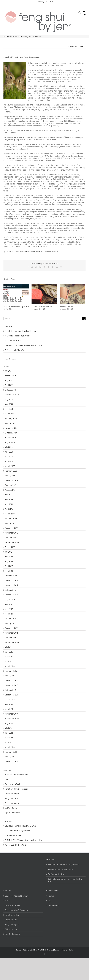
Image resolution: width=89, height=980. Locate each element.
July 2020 (9, 447)
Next (82, 46)
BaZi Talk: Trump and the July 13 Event (16, 307)
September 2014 (12, 719)
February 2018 (11, 576)
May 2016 (9, 657)
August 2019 (10, 490)
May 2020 (9, 457)
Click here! (43, 247)
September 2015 (12, 695)
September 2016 (12, 642)
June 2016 (9, 652)
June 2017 (9, 604)
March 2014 (10, 747)
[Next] (84, 297)
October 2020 (11, 433)
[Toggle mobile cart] (84, 15)
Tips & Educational (42, 252)
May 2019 (9, 504)
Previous (74, 46)
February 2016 (11, 671)
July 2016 (8, 647)
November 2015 (11, 685)
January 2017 (10, 623)
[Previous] (5, 297)
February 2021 (11, 418)
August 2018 (10, 547)
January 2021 (10, 423)
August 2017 (10, 600)
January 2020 (10, 476)
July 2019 (8, 495)
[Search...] (43, 319)
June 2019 (9, 499)
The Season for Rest (66, 307)
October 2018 (11, 538)
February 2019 (11, 519)
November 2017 (11, 585)
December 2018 (11, 528)
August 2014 (10, 723)
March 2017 (10, 614)
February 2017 (11, 619)
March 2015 (10, 709)
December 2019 (11, 480)
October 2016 (11, 638)
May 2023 (9, 380)
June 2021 (9, 404)
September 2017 (12, 595)
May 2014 (9, 738)
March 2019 (10, 514)
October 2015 (11, 690)
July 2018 (8, 552)
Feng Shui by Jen (12, 794)
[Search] (84, 319)
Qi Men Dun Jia (11, 808)
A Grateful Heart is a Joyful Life (42, 307)
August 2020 (10, 442)
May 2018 (9, 561)
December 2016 (11, 628)
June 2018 (9, 557)
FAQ (49, 901)
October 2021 (11, 390)
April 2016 (9, 661)
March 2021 (10, 414)
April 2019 (9, 509)
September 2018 (12, 542)
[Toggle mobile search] (80, 12)
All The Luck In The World (15, 350)
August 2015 (10, 700)
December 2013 (11, 761)
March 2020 (10, 466)
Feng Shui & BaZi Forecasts (27, 252)
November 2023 (12, 376)
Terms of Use (53, 905)
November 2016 (11, 633)
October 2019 (11, 485)
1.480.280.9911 (49, 2)
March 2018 (10, 571)
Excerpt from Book (13, 784)
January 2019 (10, 523)
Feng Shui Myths (12, 803)
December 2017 (11, 580)
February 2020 (11, 471)
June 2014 (9, 733)
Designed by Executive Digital (64, 950)
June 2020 (9, 452)
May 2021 (9, 409)
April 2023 (9, 385)
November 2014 (11, 714)
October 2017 (10, 590)
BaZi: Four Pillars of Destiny (16, 775)
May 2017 (9, 609)
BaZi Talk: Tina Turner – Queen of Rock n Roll (24, 345)
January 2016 (10, 676)
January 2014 (10, 757)
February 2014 (11, 752)
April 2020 (9, 461)
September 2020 (12, 438)
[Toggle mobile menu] (84, 12)
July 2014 (8, 728)
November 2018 (11, 533)
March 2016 (10, 666)
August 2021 (10, 399)
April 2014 (9, 742)
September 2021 (12, 395)
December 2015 (11, 680)
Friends (51, 896)
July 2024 (9, 371)
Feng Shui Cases (12, 798)
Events (8, 779)
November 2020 (12, 428)
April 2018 (9, 566)
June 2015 (9, 704)
